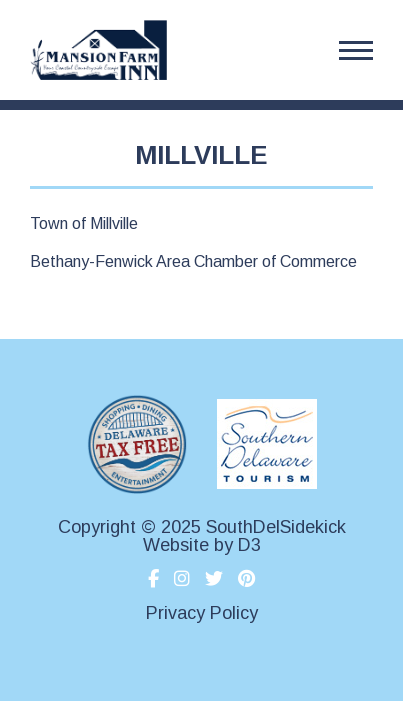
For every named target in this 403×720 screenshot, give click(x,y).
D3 (249, 545)
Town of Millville (84, 223)
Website (176, 545)
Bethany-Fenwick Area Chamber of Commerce (193, 261)
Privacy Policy (202, 613)
